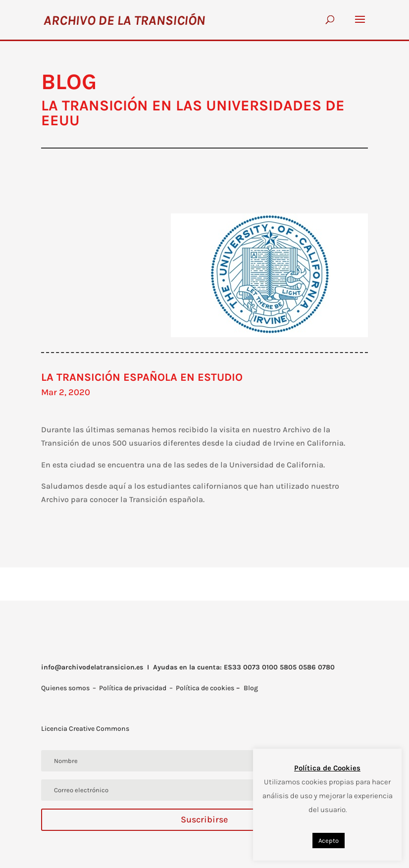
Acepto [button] (329, 841)
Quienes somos (65, 688)
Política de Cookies (327, 768)
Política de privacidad (133, 688)
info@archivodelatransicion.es (92, 667)
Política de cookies (205, 688)
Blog (251, 688)
